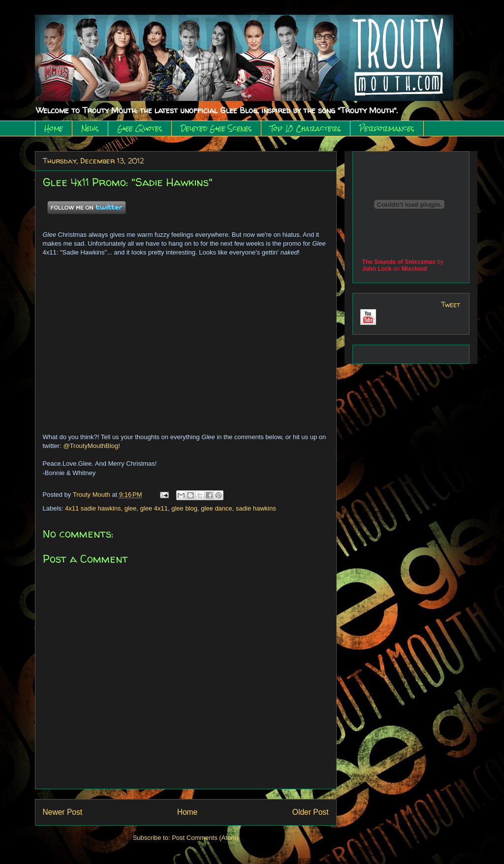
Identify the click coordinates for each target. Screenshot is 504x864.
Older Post (311, 812)
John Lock (377, 269)
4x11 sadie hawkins (93, 508)
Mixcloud (414, 269)
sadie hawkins (256, 508)
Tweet (451, 304)
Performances (387, 128)
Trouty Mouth (93, 495)
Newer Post (63, 812)
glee (131, 508)
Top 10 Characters (306, 128)
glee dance (217, 508)
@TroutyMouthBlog (91, 446)
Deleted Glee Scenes (216, 128)
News (90, 128)
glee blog (184, 508)
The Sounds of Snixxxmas (399, 262)
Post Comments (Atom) (205, 838)
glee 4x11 (154, 508)
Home (54, 128)
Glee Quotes (140, 128)
